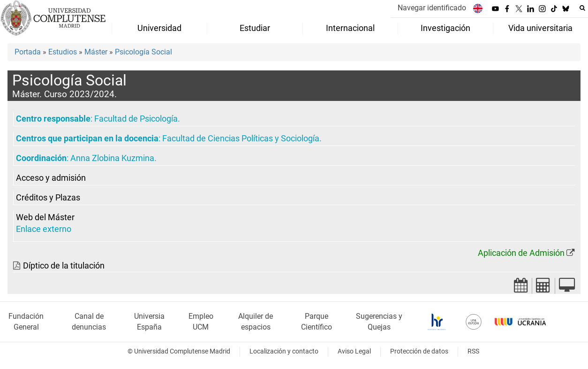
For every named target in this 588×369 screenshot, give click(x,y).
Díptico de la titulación (64, 266)
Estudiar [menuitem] (255, 28)
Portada (28, 52)
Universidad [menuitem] (159, 28)
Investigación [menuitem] (445, 28)
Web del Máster (45, 217)
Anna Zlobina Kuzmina (112, 158)
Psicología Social (143, 52)
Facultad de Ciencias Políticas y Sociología (241, 138)
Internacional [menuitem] (350, 28)
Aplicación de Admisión (521, 253)
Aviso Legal (354, 351)
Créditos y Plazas (48, 198)
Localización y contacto (284, 351)
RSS (473, 351)
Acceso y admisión (51, 178)
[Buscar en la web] (582, 8)
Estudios (63, 52)
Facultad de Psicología (136, 119)
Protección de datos (419, 351)
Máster (96, 52)
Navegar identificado (432, 8)
